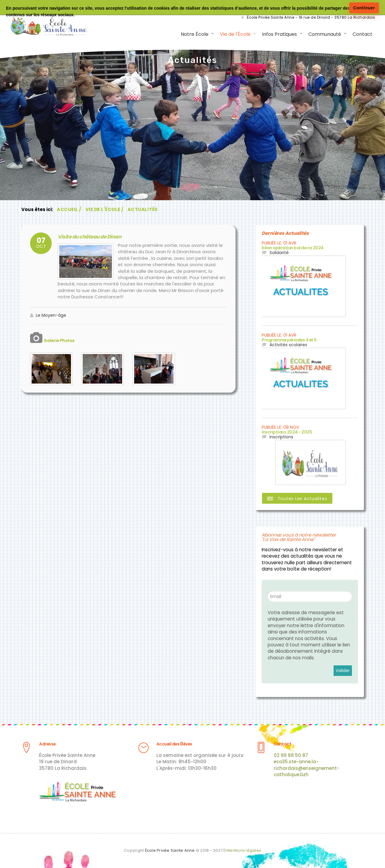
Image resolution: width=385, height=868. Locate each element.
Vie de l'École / (105, 210)
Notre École (194, 34)
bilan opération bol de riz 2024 (291, 248)
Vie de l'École (234, 34)
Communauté (324, 34)
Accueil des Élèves (174, 744)
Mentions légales (244, 850)
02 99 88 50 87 (291, 755)
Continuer (364, 8)
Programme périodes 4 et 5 (289, 340)
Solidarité (279, 253)
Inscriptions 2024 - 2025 (285, 432)
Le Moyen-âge (51, 315)
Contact (362, 34)
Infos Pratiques (279, 34)
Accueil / (69, 210)
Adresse (47, 744)
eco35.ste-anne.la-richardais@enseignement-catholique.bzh (306, 768)
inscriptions (281, 437)
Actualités (143, 210)
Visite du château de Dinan (87, 237)
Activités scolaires (288, 345)
